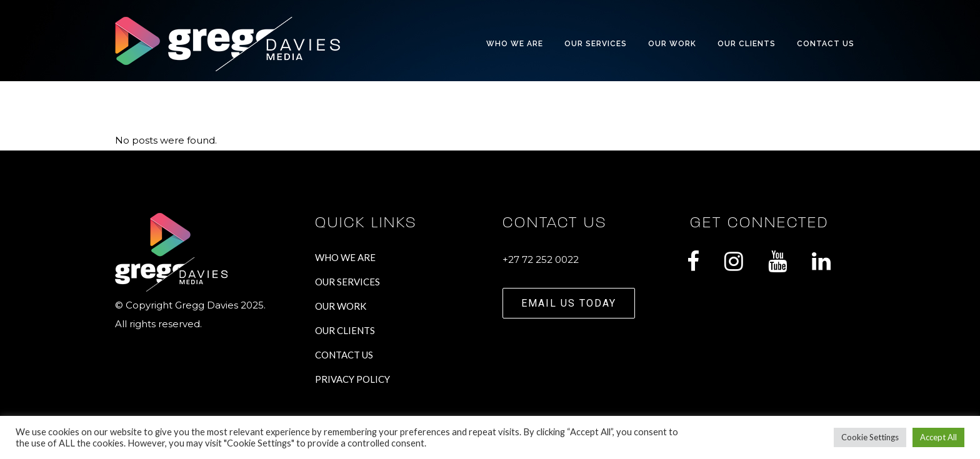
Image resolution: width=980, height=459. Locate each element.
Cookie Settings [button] (870, 437)
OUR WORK (341, 306)
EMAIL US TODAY (569, 303)
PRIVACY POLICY (352, 379)
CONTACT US (344, 355)
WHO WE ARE (345, 257)
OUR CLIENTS (345, 330)
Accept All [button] (938, 437)
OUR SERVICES (347, 282)
